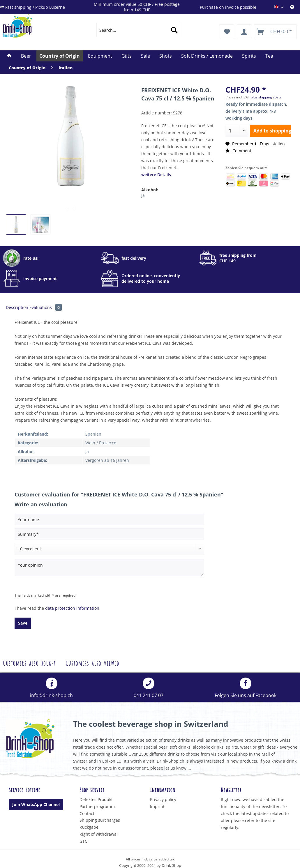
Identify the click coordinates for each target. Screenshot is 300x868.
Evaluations (46, 307)
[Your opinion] (109, 568)
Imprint (157, 806)
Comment (238, 151)
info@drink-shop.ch (51, 688)
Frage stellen (269, 144)
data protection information (72, 608)
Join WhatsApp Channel (36, 804)
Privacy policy (163, 799)
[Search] (174, 30)
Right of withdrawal (99, 834)
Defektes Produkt (96, 799)
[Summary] (109, 534)
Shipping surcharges (100, 820)
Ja (143, 195)
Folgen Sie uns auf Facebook (246, 688)
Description (17, 307)
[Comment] (109, 549)
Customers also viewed (92, 663)
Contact (87, 813)
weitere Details (156, 175)
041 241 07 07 (149, 688)
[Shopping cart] (275, 32)
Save (23, 623)
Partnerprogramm (97, 806)
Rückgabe (89, 827)
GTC (83, 841)
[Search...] (138, 30)
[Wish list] (227, 32)
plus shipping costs (266, 97)
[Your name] (109, 519)
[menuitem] (295, 7)
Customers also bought (29, 663)
